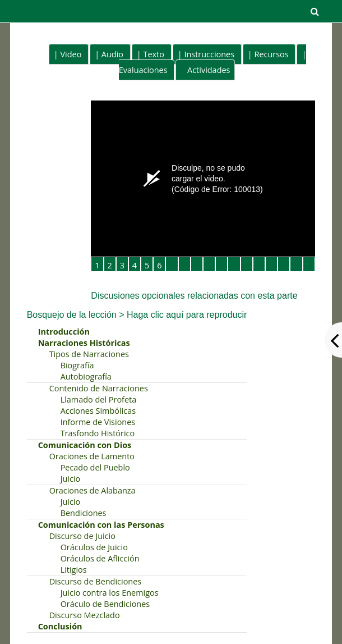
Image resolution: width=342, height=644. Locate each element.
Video (71, 54)
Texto (153, 54)
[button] (315, 11)
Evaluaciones (143, 70)
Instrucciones (209, 54)
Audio (112, 54)
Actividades (209, 70)
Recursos (272, 54)
